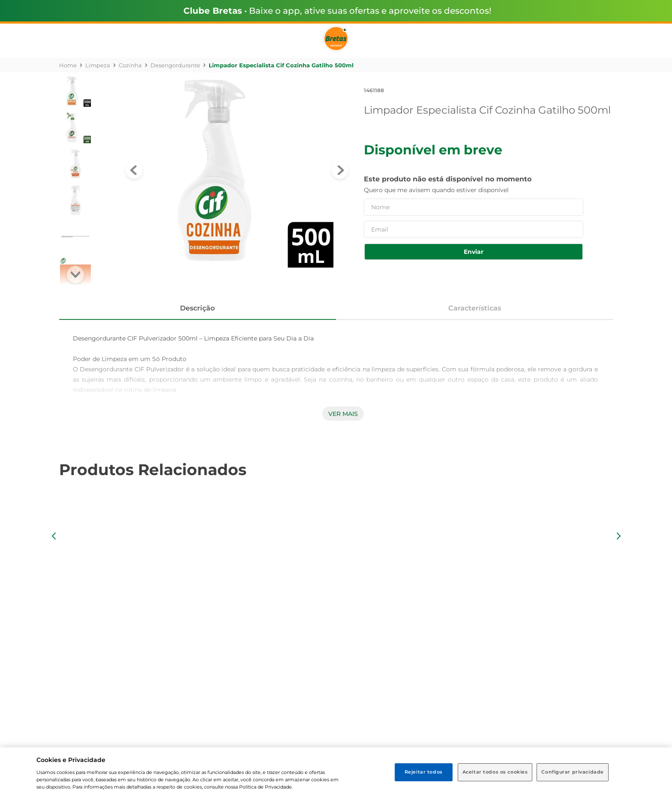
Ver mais (343, 414)
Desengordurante (175, 65)
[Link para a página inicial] (68, 65)
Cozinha (130, 65)
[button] (54, 536)
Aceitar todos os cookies (495, 772)
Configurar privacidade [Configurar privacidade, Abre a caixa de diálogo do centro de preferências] (573, 772)
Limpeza (98, 65)
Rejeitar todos (424, 772)
